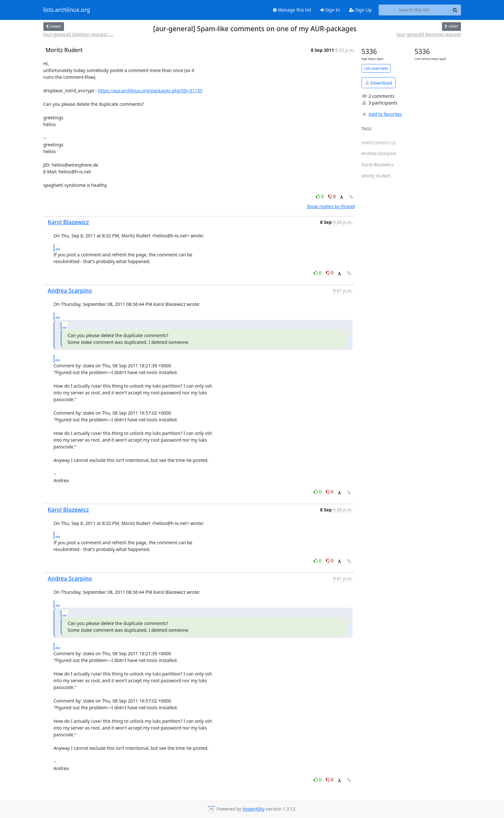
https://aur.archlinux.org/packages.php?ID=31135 (150, 91)
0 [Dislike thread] (332, 196)
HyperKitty (253, 809)
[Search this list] (414, 10)
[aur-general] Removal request (428, 34)
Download (378, 83)
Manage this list (292, 10)
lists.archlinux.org (67, 10)
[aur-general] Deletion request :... (78, 34)
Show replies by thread (331, 206)
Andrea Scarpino (70, 290)
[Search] (455, 10)
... (58, 247)
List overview (376, 68)
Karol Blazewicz (68, 222)
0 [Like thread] (320, 196)
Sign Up (360, 10)
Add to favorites (382, 114)
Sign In (330, 10)
